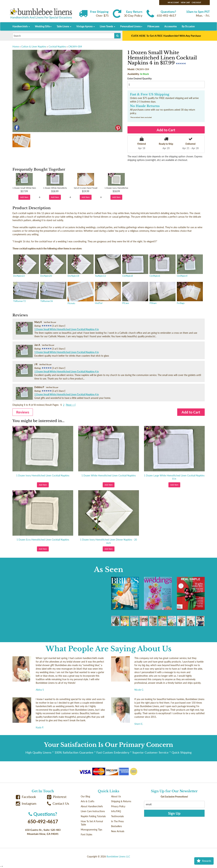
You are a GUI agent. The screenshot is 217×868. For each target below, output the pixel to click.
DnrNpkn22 (26, 266)
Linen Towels (107, 26)
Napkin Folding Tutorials (93, 816)
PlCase (135, 293)
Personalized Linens (131, 26)
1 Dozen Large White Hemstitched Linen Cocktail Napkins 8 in (174, 477)
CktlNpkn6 (162, 266)
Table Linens (64, 26)
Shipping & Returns (121, 801)
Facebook (26, 797)
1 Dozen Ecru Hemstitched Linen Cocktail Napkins (43, 540)
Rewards (204, 861)
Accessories (171, 26)
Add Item (24, 197)
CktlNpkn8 (135, 266)
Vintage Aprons (86, 26)
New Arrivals (118, 831)
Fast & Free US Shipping (150, 94)
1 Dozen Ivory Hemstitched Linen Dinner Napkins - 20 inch (108, 541)
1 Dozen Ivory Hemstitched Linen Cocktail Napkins (43, 475)
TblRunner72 (26, 292)
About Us (116, 796)
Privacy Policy (118, 806)
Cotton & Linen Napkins (34, 47)
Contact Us (58, 803)
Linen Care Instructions (93, 811)
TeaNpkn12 (108, 266)
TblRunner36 (53, 292)
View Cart (185, 3)
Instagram (26, 803)
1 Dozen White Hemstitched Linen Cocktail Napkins (109, 475)
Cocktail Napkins (57, 47)
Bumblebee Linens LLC (118, 856)
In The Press (117, 821)
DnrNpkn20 (53, 266)
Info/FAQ (116, 811)
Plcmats (80, 294)
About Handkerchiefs (92, 806)
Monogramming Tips (91, 830)
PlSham (162, 293)
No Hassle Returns (145, 106)
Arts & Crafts (88, 801)
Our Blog (85, 796)
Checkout (196, 3)
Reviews (23, 412)
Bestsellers (117, 826)
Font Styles (86, 834)
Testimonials (117, 816)
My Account (173, 3)
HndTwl (108, 293)
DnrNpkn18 (80, 266)
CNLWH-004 (75, 47)
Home (16, 47)
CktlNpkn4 (190, 266)
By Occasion (188, 26)
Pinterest (57, 797)
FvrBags (190, 293)
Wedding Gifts (43, 26)
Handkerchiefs (21, 26)
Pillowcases (153, 26)
